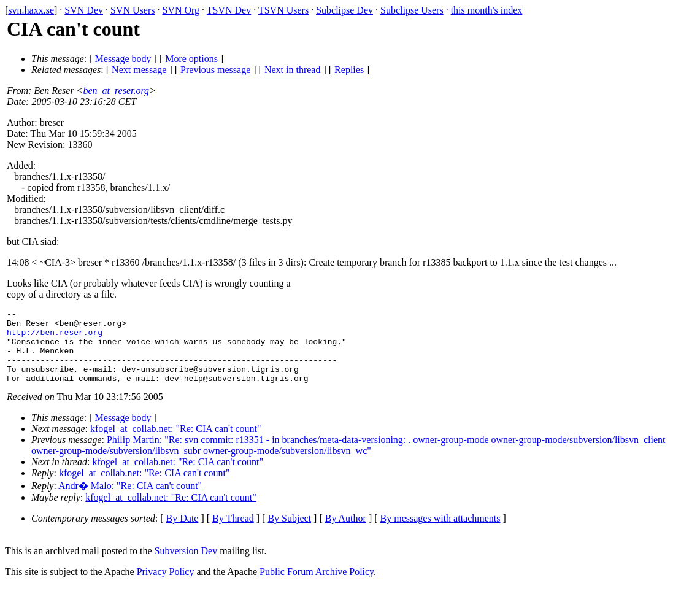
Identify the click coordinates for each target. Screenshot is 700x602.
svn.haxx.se (31, 10)
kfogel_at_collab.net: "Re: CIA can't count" (176, 443)
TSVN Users (283, 10)
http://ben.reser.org (55, 338)
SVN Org (181, 10)
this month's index (487, 10)
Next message (139, 70)
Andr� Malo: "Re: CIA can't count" (130, 500)
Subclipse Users (412, 10)
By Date (183, 533)
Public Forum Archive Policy (317, 586)
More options (191, 59)
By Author (346, 533)
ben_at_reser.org (116, 91)
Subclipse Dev (344, 10)
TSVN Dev (229, 10)
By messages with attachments (440, 533)
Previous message (215, 70)
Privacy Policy (166, 586)
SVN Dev (84, 10)
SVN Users (133, 10)
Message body (123, 59)
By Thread (233, 533)
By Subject (289, 533)
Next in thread (293, 70)
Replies (349, 70)
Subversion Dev (186, 565)
